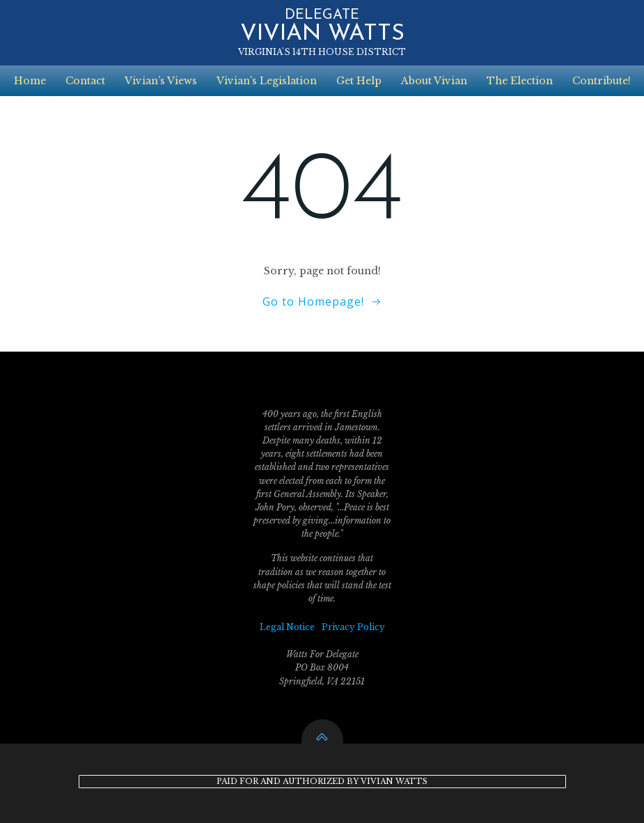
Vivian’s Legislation (267, 81)
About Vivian (434, 81)
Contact (85, 81)
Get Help (359, 81)
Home (30, 81)
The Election (520, 81)
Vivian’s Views (161, 81)
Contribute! (602, 81)
